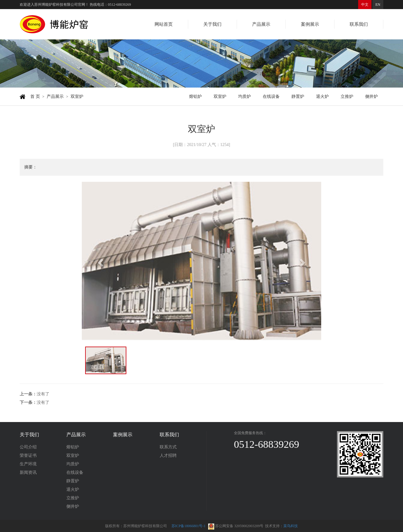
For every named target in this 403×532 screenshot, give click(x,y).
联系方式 (168, 447)
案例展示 (310, 24)
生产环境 (28, 464)
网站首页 (164, 24)
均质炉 (245, 96)
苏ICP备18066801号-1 (189, 526)
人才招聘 (168, 456)
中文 (365, 5)
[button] (100, 261)
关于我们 (212, 24)
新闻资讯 (28, 472)
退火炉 (322, 96)
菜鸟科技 (291, 526)
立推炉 (347, 96)
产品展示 (261, 24)
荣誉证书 (28, 456)
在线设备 (271, 96)
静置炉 (298, 96)
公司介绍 (28, 447)
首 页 (35, 96)
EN (378, 5)
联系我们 (359, 24)
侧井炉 (371, 96)
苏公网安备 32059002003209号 (236, 526)
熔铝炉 (195, 96)
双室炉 (77, 96)
